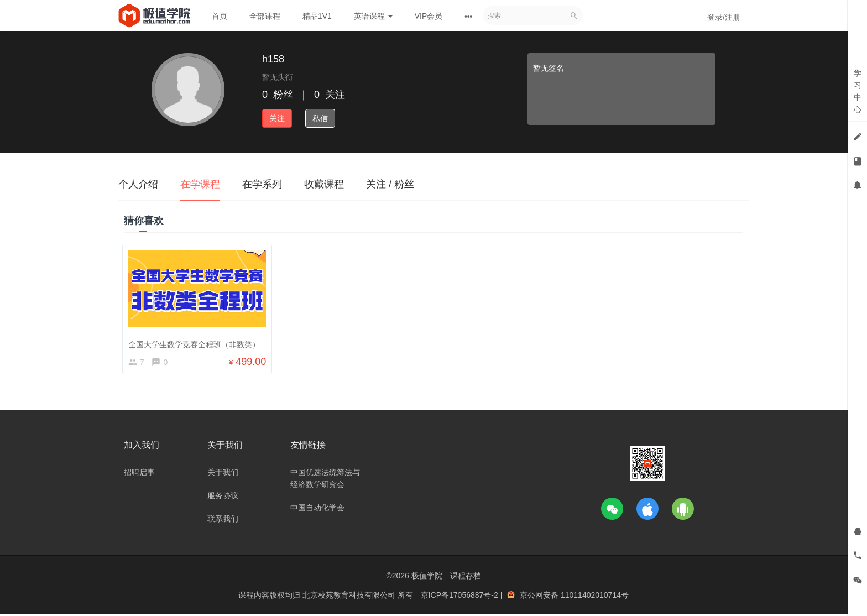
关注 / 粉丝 (390, 184)
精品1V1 (317, 16)
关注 (277, 118)
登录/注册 (724, 17)
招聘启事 (139, 474)
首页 (220, 16)
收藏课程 (324, 184)
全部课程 (265, 16)
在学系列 (262, 184)
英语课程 (373, 16)
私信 (320, 118)
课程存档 (466, 577)
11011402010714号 (595, 597)
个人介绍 (138, 184)
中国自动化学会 (317, 509)
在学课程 (200, 184)
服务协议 (223, 497)
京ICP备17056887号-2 (461, 597)
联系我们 (223, 520)
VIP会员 (429, 16)
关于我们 (223, 474)
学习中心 (858, 91)
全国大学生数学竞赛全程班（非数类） (196, 342)
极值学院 (427, 577)
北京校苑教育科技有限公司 (350, 597)
